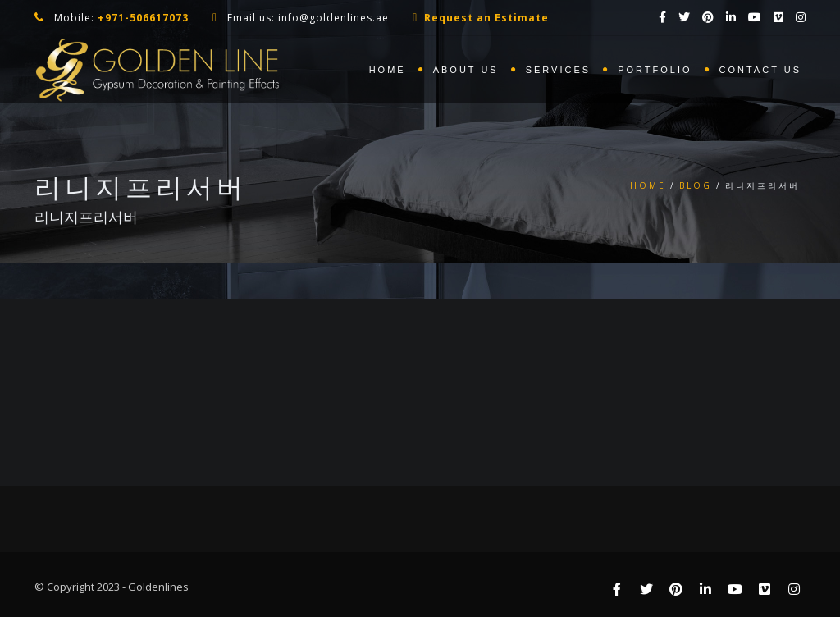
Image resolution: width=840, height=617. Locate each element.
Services (558, 70)
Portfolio (655, 70)
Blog (696, 185)
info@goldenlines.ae (333, 18)
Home (388, 70)
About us (466, 70)
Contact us (761, 70)
